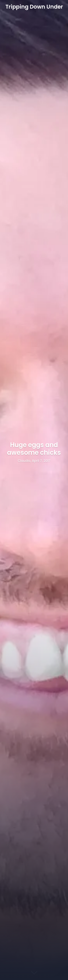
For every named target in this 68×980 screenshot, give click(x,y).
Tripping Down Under (34, 7)
